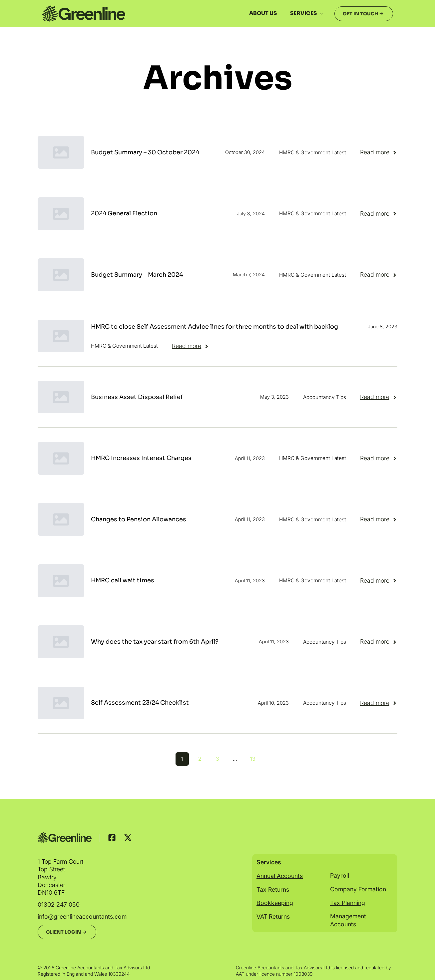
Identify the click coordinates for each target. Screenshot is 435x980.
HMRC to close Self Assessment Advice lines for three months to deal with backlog (215, 327)
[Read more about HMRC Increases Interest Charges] (379, 458)
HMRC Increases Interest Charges (141, 458)
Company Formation (358, 889)
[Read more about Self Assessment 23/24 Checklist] (379, 703)
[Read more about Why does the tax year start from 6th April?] (379, 642)
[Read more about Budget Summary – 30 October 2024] (379, 152)
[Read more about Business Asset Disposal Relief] (379, 397)
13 (253, 759)
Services (303, 13)
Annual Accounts (280, 876)
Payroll (340, 875)
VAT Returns (273, 916)
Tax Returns (273, 889)
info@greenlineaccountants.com (82, 916)
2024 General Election (124, 213)
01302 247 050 (59, 904)
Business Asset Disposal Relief (137, 397)
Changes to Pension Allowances (139, 519)
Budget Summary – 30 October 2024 (145, 152)
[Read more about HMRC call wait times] (379, 581)
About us (263, 13)
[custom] (112, 838)
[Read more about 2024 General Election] (379, 214)
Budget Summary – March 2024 (137, 275)
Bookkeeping (275, 903)
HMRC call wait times (123, 580)
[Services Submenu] (323, 14)
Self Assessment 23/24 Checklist (140, 703)
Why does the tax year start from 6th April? (155, 642)
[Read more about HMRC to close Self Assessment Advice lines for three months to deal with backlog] (191, 346)
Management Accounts (348, 920)
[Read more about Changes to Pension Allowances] (379, 519)
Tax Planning (348, 903)
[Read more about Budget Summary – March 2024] (379, 275)
